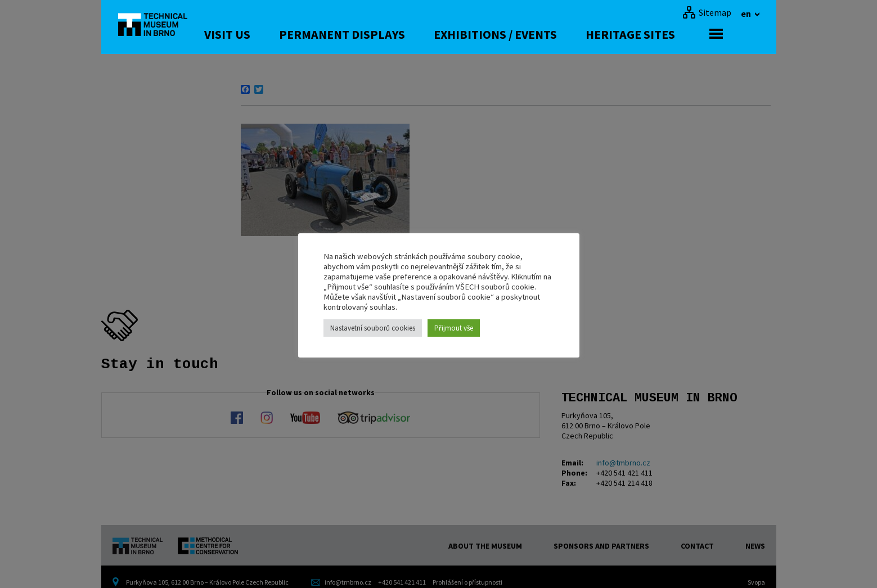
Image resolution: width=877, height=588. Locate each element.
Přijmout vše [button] (454, 328)
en (747, 13)
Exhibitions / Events (532, 34)
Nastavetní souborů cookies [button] (373, 328)
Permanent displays (379, 34)
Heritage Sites (667, 34)
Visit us (264, 34)
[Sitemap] (707, 12)
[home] (160, 25)
